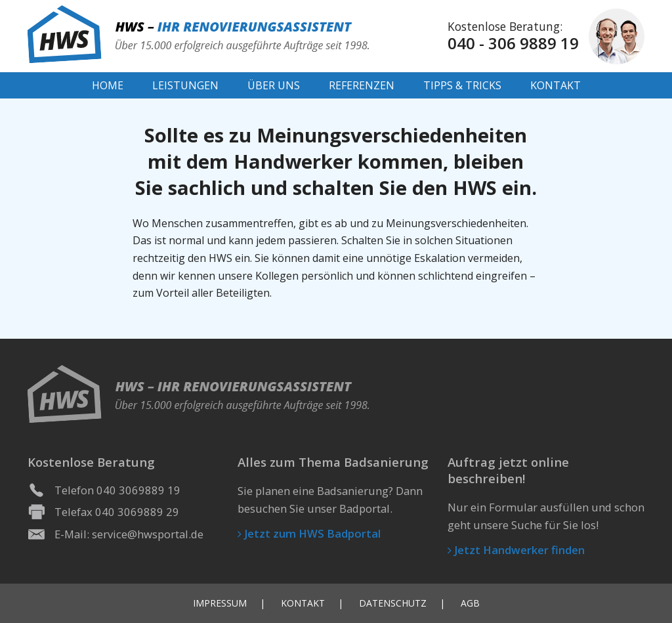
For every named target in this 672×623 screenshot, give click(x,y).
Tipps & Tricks (462, 85)
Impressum (220, 603)
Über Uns (274, 85)
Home (108, 85)
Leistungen (185, 85)
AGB (470, 603)
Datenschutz (393, 603)
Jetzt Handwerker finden (516, 550)
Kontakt (556, 85)
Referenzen (362, 85)
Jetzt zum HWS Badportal (309, 533)
